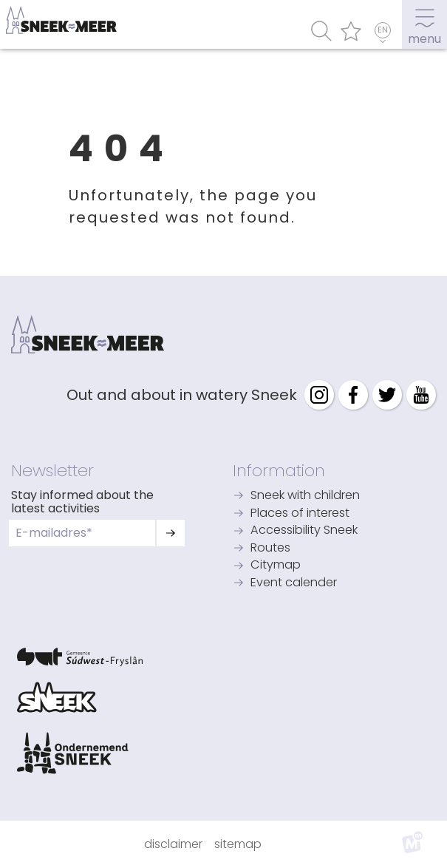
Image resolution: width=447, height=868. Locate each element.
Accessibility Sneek (304, 531)
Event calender (294, 583)
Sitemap (238, 844)
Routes (270, 549)
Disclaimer (173, 844)
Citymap (276, 566)
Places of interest (300, 514)
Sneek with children (305, 496)
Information (279, 470)
